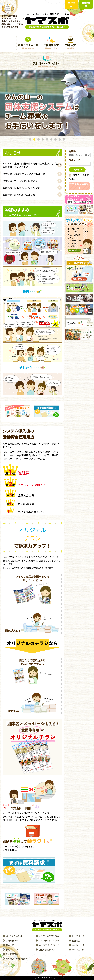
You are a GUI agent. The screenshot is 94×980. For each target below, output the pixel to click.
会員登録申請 (12, 954)
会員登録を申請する (79, 186)
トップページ (78, 936)
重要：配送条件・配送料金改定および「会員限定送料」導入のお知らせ (32, 165)
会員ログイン (12, 950)
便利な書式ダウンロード (50, 950)
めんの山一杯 (78, 945)
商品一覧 (10, 945)
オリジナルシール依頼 (49, 941)
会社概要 (76, 941)
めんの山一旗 (78, 950)
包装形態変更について (20, 181)
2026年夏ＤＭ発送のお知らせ (24, 174)
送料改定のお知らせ (19, 195)
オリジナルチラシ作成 (49, 936)
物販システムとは (14, 936)
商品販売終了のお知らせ (21, 188)
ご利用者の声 (12, 941)
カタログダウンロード (49, 945)
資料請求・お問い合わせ (17, 959)
